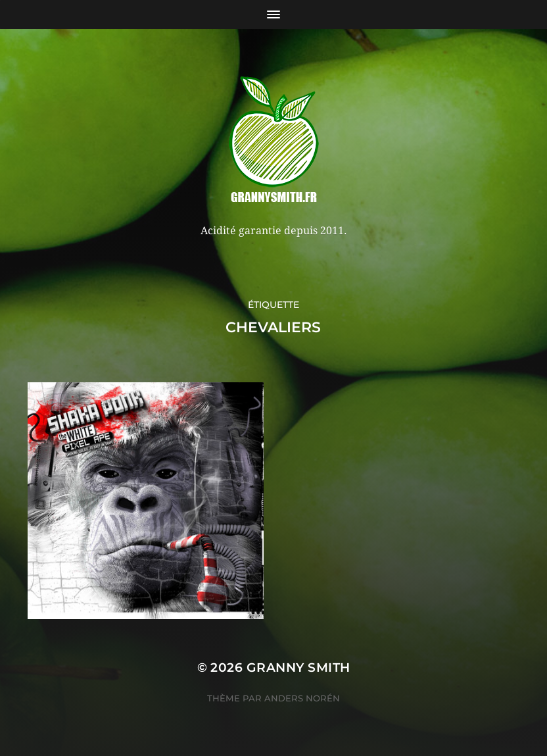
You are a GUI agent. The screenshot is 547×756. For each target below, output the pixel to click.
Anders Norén (302, 698)
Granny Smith (298, 668)
